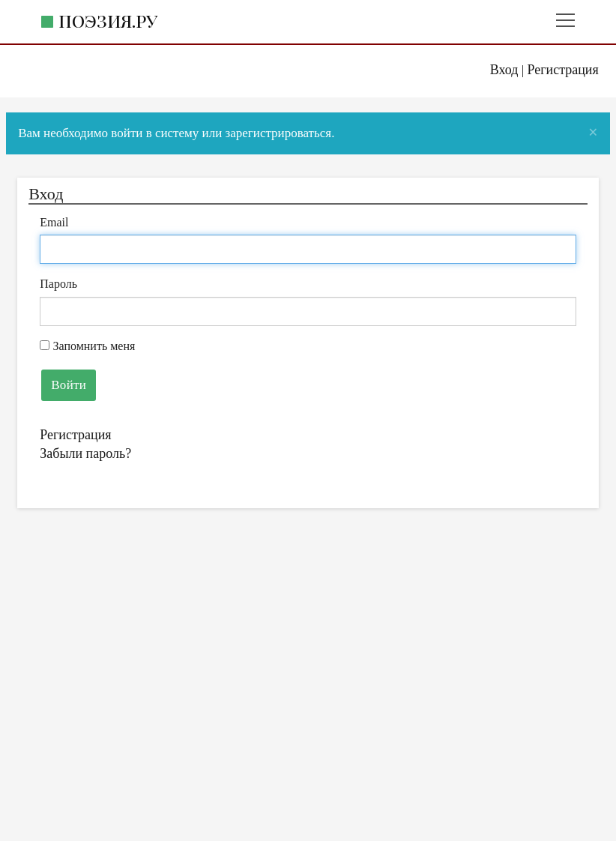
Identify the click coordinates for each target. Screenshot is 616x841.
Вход (504, 70)
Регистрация (562, 70)
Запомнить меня (94, 346)
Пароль (58, 284)
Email (54, 222)
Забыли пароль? (85, 453)
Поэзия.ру (108, 21)
